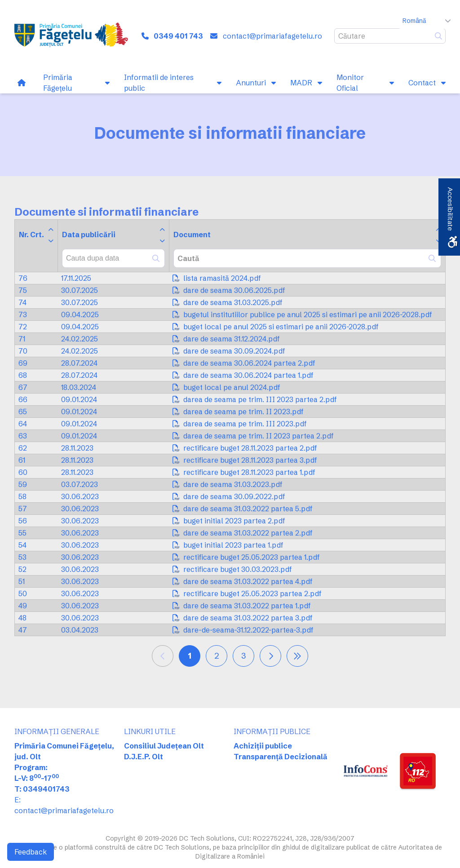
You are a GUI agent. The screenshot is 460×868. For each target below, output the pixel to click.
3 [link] (243, 656)
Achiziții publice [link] (263, 746)
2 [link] (217, 656)
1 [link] (190, 656)
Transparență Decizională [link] (281, 757)
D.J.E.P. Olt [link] (144, 757)
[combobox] (113, 258)
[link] (73, 36)
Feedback (31, 852)
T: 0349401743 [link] (42, 789)
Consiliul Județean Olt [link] (164, 746)
